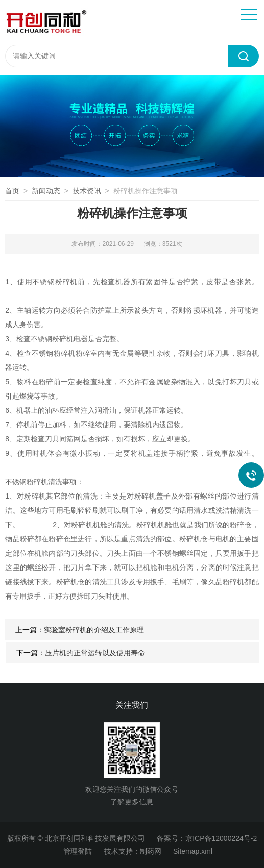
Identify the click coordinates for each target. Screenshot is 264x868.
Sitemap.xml (193, 851)
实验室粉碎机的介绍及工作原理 (94, 630)
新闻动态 (46, 191)
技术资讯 (87, 191)
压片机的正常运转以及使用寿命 (95, 653)
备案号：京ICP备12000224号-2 (207, 838)
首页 (12, 191)
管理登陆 (78, 851)
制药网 (151, 851)
